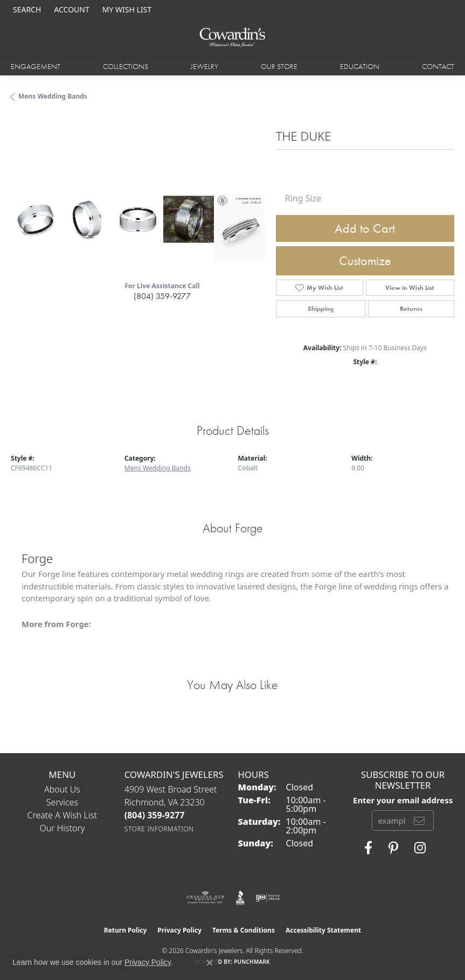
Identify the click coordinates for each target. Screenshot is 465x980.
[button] (26, 9)
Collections (126, 66)
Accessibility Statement (323, 930)
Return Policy (126, 930)
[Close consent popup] (210, 963)
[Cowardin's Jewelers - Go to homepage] (232, 38)
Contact (438, 66)
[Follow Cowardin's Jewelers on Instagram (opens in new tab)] (420, 848)
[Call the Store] (155, 815)
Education (360, 66)
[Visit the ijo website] (268, 898)
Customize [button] (365, 260)
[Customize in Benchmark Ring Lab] (239, 228)
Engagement (36, 66)
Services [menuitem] (62, 802)
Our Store (279, 66)
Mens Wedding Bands (53, 96)
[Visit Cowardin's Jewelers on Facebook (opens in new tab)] (368, 848)
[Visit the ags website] (205, 898)
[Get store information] (159, 829)
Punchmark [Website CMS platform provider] (252, 962)
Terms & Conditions (244, 930)
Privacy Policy (179, 930)
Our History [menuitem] (63, 828)
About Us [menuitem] (62, 789)
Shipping (321, 309)
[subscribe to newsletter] (419, 821)
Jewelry (204, 66)
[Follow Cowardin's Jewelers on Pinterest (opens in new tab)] (393, 848)
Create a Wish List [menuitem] (62, 815)
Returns (411, 309)
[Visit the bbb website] (241, 898)
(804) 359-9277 (162, 296)
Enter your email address (403, 800)
